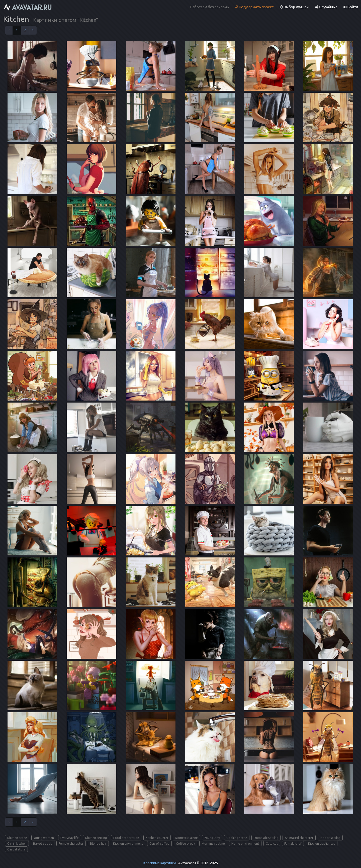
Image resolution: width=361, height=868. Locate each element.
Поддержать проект (255, 7)
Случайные (326, 7)
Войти (351, 7)
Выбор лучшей (294, 7)
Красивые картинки (159, 863)
